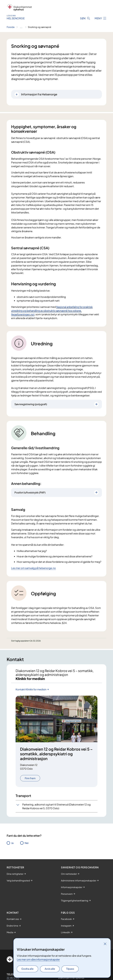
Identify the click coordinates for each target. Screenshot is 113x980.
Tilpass (70, 969)
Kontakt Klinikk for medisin (31, 689)
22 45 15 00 (13, 978)
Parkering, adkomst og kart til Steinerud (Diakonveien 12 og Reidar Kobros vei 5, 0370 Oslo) (56, 806)
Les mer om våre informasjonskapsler (38, 959)
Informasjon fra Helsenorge (39, 94)
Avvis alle (50, 969)
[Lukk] (105, 944)
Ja (12, 843)
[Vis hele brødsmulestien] (21, 27)
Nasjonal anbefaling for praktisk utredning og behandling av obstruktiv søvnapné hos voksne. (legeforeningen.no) (52, 311)
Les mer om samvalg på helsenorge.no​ (33, 568)
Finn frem (30, 778)
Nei (27, 843)
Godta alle (27, 969)
